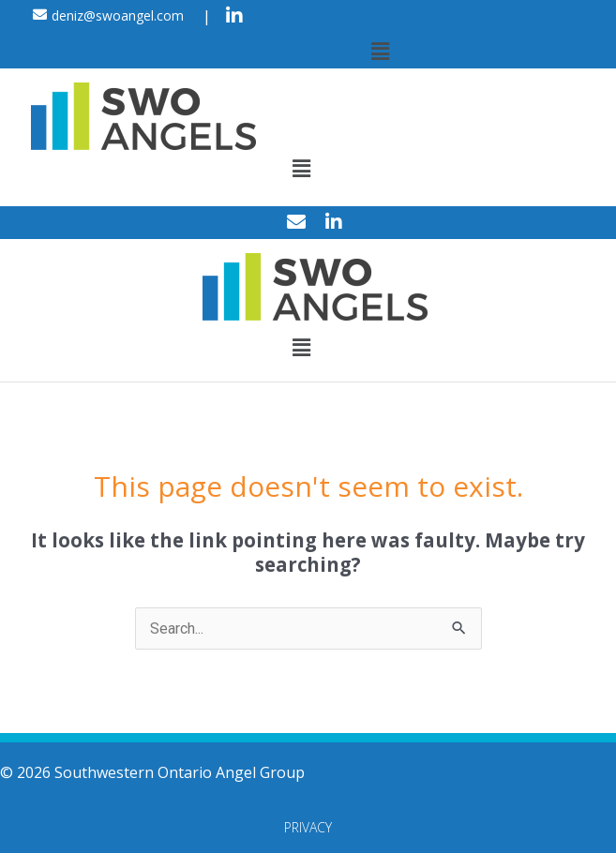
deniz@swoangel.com (118, 15)
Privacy (308, 827)
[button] (380, 51)
